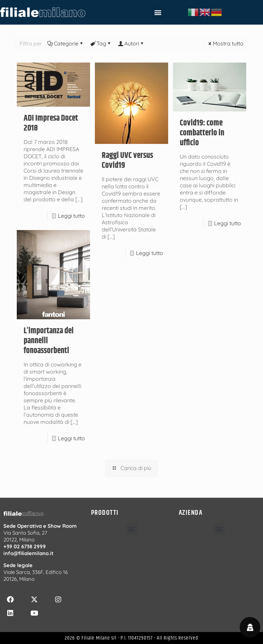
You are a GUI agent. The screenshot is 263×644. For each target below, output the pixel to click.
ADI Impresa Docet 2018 (51, 123)
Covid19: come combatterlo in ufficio (202, 133)
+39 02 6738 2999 (25, 546)
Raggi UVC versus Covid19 (127, 160)
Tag (101, 43)
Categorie (66, 43)
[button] (158, 12)
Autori (131, 43)
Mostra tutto (225, 43)
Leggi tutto (71, 216)
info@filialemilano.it (28, 553)
